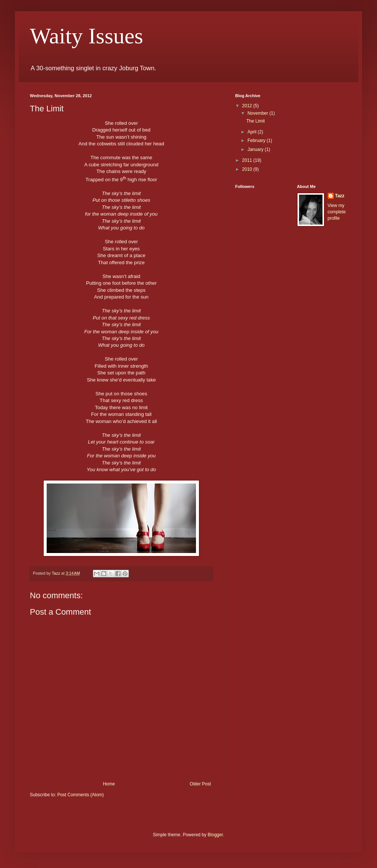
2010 (248, 169)
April (253, 132)
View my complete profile (337, 212)
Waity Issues (86, 36)
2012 (248, 106)
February (257, 140)
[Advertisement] (265, 374)
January (256, 149)
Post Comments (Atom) (80, 795)
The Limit (256, 121)
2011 (248, 160)
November (258, 113)
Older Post (200, 784)
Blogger (215, 835)
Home (109, 784)
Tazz (340, 196)
